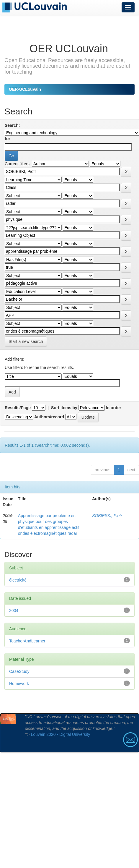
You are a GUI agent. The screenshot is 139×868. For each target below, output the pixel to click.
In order (114, 408)
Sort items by (64, 408)
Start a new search (26, 341)
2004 (14, 610)
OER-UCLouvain (25, 89)
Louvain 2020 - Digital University (60, 734)
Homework (19, 684)
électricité (18, 580)
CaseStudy (19, 671)
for (8, 139)
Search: (12, 125)
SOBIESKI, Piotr (107, 516)
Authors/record (49, 417)
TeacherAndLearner (27, 641)
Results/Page (18, 408)
